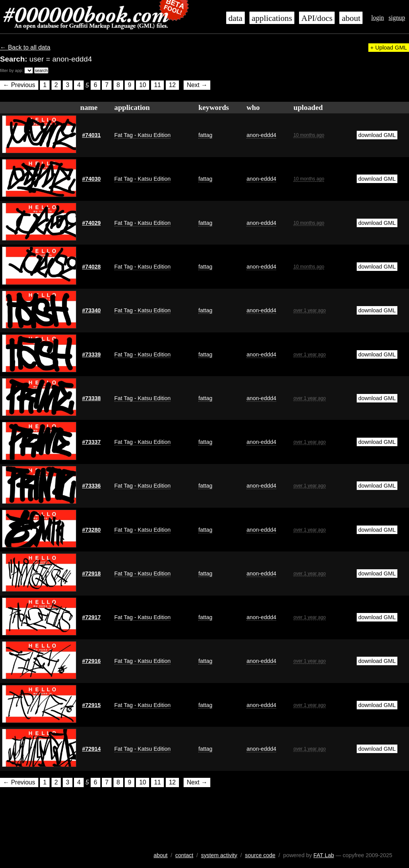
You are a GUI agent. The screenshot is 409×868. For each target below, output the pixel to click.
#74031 (91, 135)
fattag (205, 135)
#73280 (91, 530)
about (351, 18)
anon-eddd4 (261, 135)
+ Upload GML (389, 48)
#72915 (91, 705)
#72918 (91, 574)
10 (143, 85)
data (235, 18)
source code (260, 855)
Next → (197, 85)
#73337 (91, 442)
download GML (377, 135)
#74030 (91, 179)
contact (184, 855)
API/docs (317, 18)
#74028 (91, 267)
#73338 (91, 398)
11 (158, 85)
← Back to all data (25, 47)
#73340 (91, 310)
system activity (219, 855)
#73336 (91, 486)
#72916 (91, 661)
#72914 (91, 749)
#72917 (91, 617)
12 (172, 85)
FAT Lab (324, 855)
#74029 (91, 223)
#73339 (91, 354)
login (377, 18)
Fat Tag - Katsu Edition (142, 135)
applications (272, 18)
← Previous (19, 85)
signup (397, 18)
